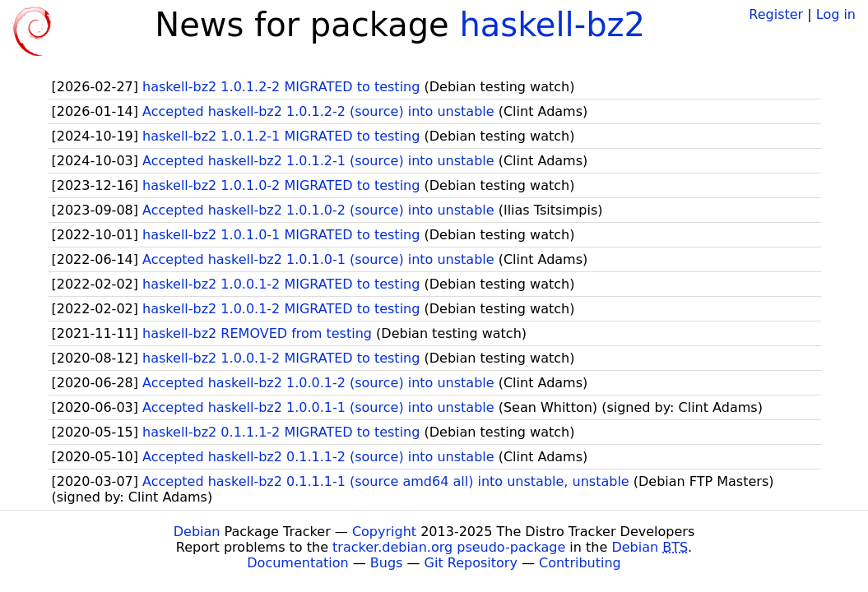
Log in (836, 14)
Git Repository (471, 563)
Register (776, 14)
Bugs (387, 563)
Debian (197, 532)
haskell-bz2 (552, 25)
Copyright (384, 532)
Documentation (297, 563)
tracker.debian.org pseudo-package (449, 547)
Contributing (580, 563)
